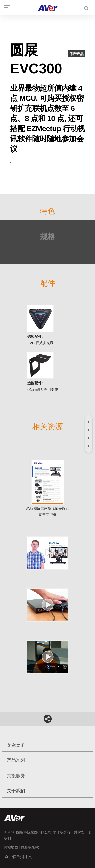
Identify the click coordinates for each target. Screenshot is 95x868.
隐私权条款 (30, 847)
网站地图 (11, 847)
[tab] (89, 422)
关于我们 (16, 791)
